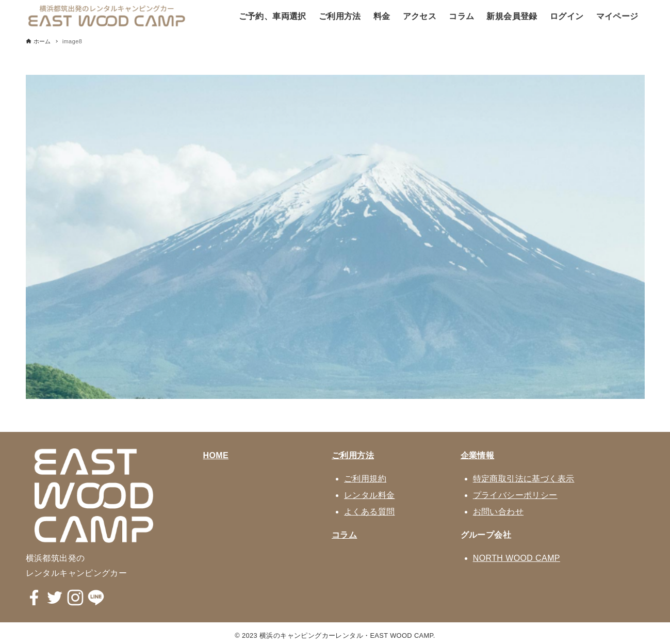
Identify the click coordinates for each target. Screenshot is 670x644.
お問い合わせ (498, 512)
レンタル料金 (369, 495)
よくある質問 (369, 512)
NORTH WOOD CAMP (517, 558)
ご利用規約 (365, 479)
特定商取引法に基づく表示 (524, 479)
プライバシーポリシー (515, 495)
